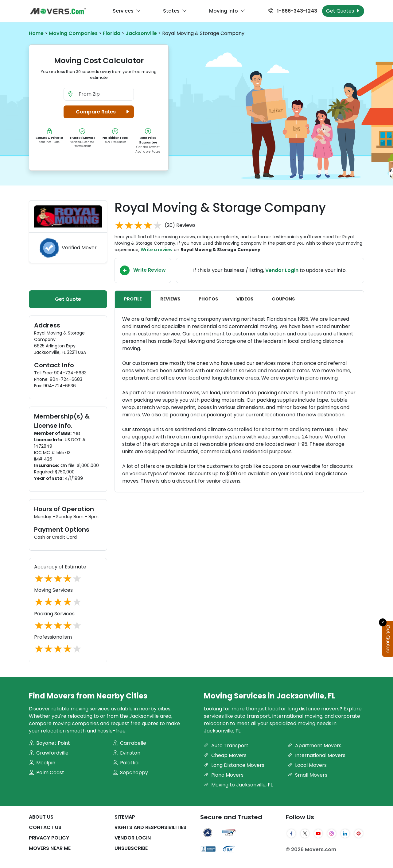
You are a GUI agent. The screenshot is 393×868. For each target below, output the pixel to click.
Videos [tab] (245, 299)
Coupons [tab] (283, 299)
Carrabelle (129, 743)
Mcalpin (42, 763)
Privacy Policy (49, 838)
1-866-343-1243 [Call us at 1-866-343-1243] (293, 11)
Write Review (143, 270)
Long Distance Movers (234, 765)
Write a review (157, 250)
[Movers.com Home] (58, 11)
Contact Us (45, 827)
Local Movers (307, 765)
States (175, 11)
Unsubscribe (131, 848)
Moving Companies (73, 33)
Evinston (126, 753)
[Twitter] (305, 833)
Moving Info (227, 11)
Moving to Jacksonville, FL (238, 785)
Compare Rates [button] (104, 112)
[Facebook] (291, 833)
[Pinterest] (359, 833)
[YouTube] (318, 833)
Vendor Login (133, 838)
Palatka (126, 763)
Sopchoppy (130, 772)
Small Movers (307, 775)
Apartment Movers (315, 746)
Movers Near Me (50, 848)
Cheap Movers (225, 755)
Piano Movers (224, 775)
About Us (41, 817)
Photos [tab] (208, 299)
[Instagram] (332, 833)
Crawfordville (49, 753)
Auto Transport (226, 746)
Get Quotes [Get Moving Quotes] (343, 11)
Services (127, 11)
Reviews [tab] (170, 299)
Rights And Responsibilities (150, 827)
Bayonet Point (49, 743)
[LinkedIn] (345, 833)
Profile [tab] (133, 299)
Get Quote (68, 299)
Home (36, 33)
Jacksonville (141, 33)
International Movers (317, 755)
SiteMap (125, 817)
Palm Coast (47, 772)
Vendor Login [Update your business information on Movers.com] (282, 270)
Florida (112, 33)
